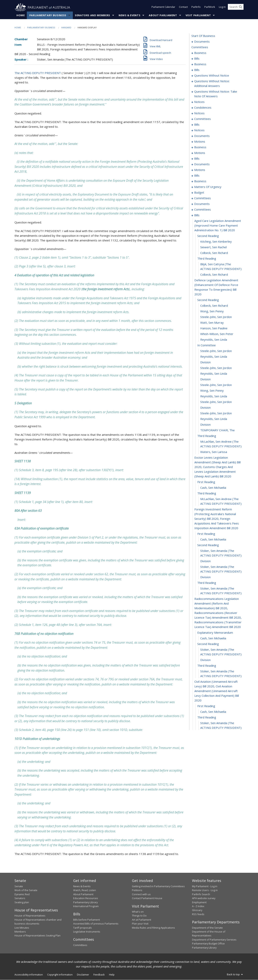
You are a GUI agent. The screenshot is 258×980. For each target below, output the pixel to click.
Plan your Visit (140, 924)
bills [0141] (197, 159)
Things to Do (139, 916)
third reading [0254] (207, 493)
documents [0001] (202, 42)
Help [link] (112, 975)
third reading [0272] (207, 666)
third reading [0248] (207, 436)
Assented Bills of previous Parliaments (96, 924)
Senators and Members (92, 15)
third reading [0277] (207, 717)
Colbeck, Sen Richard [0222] (214, 275)
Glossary (197, 910)
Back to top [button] (235, 975)
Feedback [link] (99, 975)
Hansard (66, 28)
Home (21, 15)
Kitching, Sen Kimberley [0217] (216, 242)
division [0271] (205, 660)
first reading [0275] (206, 706)
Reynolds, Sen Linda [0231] (214, 340)
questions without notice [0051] (212, 76)
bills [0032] (197, 70)
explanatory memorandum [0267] (215, 633)
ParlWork (210, 7)
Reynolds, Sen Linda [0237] (214, 374)
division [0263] (205, 577)
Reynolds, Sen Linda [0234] (214, 357)
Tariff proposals (83, 928)
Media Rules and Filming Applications (153, 928)
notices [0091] (199, 113)
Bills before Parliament (87, 920)
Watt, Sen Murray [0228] (212, 323)
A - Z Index (198, 906)
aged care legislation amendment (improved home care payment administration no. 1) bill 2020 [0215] (218, 226)
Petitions (137, 890)
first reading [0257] (206, 534)
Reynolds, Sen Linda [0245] (214, 419)
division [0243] (205, 408)
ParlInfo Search (201, 894)
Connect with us (141, 894)
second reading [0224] (208, 300)
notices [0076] (199, 102)
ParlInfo (196, 7)
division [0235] (205, 362)
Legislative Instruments (87, 932)
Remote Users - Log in (205, 890)
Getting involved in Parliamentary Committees (158, 886)
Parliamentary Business (48, 15)
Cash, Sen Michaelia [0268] (213, 638)
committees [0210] (203, 210)
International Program (86, 906)
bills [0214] (197, 215)
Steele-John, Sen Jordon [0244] (216, 413)
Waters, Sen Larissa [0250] (214, 452)
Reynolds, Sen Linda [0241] (214, 396)
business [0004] (200, 53)
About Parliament (163, 15)
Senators (20, 898)
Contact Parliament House (147, 898)
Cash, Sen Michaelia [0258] (213, 540)
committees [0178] (203, 198)
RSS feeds (198, 914)
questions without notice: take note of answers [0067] (216, 94)
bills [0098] (197, 125)
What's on (138, 912)
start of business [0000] (203, 36)
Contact (183, 7)
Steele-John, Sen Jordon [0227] (216, 317)
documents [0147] (202, 164)
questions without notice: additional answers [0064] (212, 84)
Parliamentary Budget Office (208, 944)
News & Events (129, 15)
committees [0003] (200, 47)
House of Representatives (30, 916)
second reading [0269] (208, 644)
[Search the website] (236, 7)
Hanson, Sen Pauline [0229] (214, 328)
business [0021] (200, 64)
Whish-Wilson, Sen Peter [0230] (217, 334)
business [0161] (200, 181)
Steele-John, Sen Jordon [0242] (216, 402)
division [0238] (205, 379)
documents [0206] (202, 204)
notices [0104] (199, 130)
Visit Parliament (198, 15)
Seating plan (22, 902)
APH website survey (204, 898)
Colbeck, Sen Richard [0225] (214, 306)
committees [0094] (203, 119)
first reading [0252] (206, 482)
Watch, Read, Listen (85, 890)
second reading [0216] (208, 236)
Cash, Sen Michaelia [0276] (213, 712)
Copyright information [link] (60, 975)
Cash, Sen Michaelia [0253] (213, 488)
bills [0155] (197, 176)
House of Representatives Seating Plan (37, 936)
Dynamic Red (22, 894)
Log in (222, 7)
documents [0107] (202, 136)
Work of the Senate (26, 890)
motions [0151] (200, 170)
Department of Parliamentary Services (214, 940)
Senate (19, 886)
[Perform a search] (241, 7)
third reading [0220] (207, 259)
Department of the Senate (207, 928)
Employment (199, 902)
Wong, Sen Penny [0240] (212, 391)
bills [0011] (197, 59)
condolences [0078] (203, 108)
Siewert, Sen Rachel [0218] (213, 247)
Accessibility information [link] (29, 975)
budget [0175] (199, 193)
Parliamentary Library (85, 902)
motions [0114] (200, 142)
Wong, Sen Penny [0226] (212, 311)
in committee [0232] (207, 345)
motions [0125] (200, 153)
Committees (80, 945)
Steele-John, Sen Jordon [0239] (216, 385)
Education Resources (86, 898)
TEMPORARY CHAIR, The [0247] (217, 430)
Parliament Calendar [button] (163, 7)
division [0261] (205, 561)
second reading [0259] (208, 545)
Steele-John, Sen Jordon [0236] (216, 368)
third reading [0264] (207, 583)
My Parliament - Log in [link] (205, 886)
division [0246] (205, 425)
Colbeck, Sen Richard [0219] (214, 253)
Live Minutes (22, 928)
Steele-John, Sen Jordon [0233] (216, 351)
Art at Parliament (142, 920)
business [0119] (200, 147)
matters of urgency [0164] (208, 187)
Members (20, 932)
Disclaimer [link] (83, 975)
